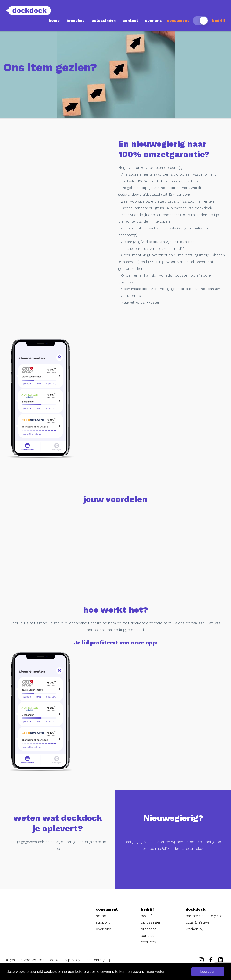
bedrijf (219, 20)
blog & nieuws (198, 922)
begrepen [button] (208, 972)
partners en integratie (204, 916)
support (103, 922)
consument (178, 20)
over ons (153, 20)
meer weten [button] (155, 971)
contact (130, 20)
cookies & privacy (65, 960)
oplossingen (104, 20)
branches (76, 20)
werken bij (194, 929)
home (54, 20)
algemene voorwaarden (26, 960)
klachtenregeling (97, 960)
